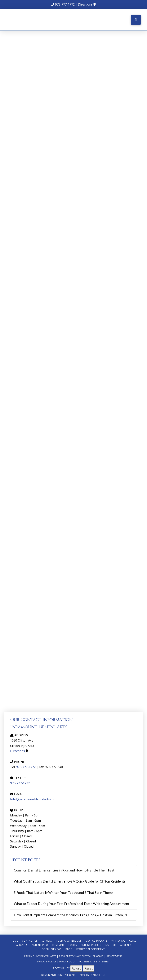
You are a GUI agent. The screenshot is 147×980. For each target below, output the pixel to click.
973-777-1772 (65, 4)
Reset (89, 968)
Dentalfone (98, 975)
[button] (136, 20)
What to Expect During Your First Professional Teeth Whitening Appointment (72, 904)
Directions (85, 4)
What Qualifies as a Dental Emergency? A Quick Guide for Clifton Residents (70, 881)
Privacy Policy (47, 962)
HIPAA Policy (68, 962)
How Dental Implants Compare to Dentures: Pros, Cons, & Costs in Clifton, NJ (71, 915)
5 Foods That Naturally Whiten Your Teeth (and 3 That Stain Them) (63, 893)
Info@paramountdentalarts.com (33, 799)
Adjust (76, 968)
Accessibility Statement (94, 962)
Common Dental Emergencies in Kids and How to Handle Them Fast (64, 870)
